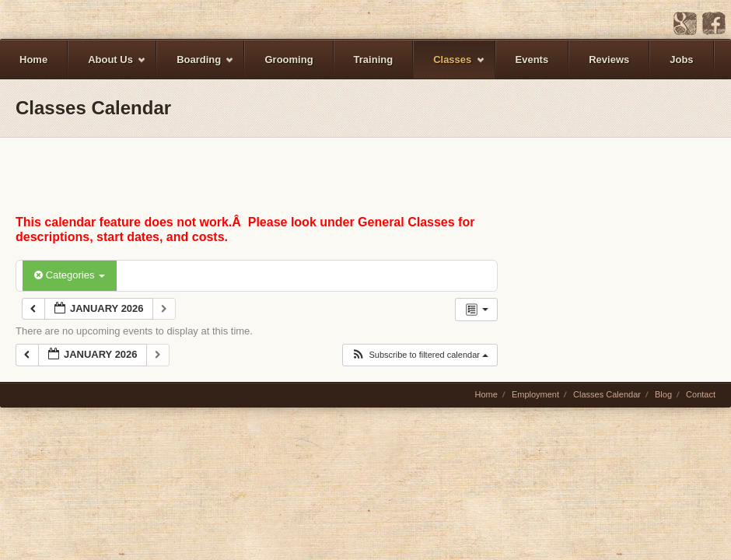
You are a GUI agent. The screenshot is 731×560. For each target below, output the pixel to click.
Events (532, 59)
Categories (70, 275)
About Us (107, 66)
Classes (449, 66)
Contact (701, 394)
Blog (663, 394)
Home (33, 59)
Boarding (196, 66)
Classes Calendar (607, 394)
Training (374, 59)
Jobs (681, 59)
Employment (535, 394)
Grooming (289, 59)
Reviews (609, 59)
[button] (420, 355)
